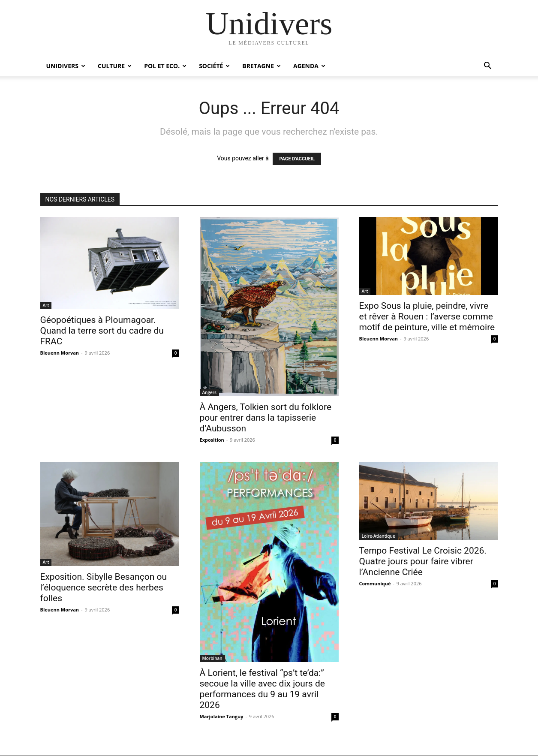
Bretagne (261, 66)
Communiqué (375, 583)
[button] (488, 67)
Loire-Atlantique (379, 536)
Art (46, 305)
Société (214, 66)
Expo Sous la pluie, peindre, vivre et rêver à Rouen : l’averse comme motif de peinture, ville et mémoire (427, 316)
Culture (115, 66)
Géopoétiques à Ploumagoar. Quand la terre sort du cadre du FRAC (102, 331)
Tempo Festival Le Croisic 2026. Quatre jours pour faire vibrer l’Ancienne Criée (423, 561)
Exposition (212, 440)
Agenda (309, 66)
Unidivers (66, 66)
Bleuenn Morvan (60, 353)
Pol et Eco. (165, 66)
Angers (209, 392)
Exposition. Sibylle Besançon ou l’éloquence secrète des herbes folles (104, 587)
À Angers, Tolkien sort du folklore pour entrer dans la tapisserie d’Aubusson (266, 418)
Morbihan (212, 658)
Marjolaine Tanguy (222, 716)
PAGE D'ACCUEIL (297, 159)
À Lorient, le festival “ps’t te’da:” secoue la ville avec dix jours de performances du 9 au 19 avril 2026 (262, 689)
